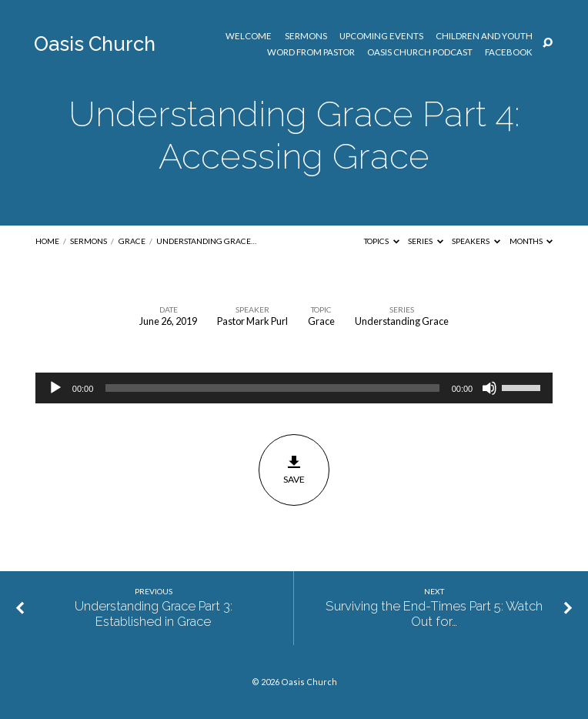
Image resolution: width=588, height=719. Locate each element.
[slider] (272, 388)
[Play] (55, 388)
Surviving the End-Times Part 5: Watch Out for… (434, 614)
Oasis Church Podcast (420, 52)
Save (294, 470)
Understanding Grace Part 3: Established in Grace (154, 614)
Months (531, 241)
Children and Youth (484, 36)
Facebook (509, 52)
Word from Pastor (311, 52)
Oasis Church (95, 44)
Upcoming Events (381, 36)
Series (426, 241)
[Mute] (489, 388)
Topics (382, 241)
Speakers (476, 241)
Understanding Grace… (206, 241)
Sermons (306, 36)
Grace (132, 241)
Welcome (249, 36)
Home (47, 241)
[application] (294, 388)
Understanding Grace (402, 321)
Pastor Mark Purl (252, 321)
